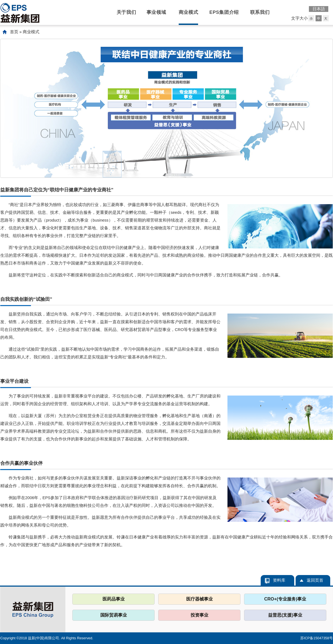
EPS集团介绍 (224, 12)
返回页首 (315, 580)
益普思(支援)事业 (285, 615)
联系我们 (260, 12)
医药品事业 (114, 599)
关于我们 (126, 12)
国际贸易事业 (114, 615)
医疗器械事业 (199, 599)
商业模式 (189, 12)
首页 (14, 32)
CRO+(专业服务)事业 (285, 599)
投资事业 (199, 615)
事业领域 (156, 12)
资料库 (279, 580)
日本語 (319, 9)
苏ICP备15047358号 (317, 638)
